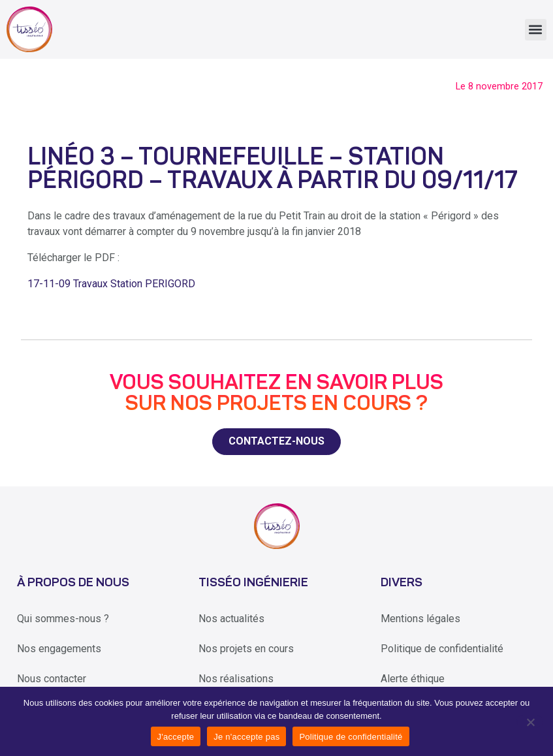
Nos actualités (231, 619)
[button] (536, 30)
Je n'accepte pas (246, 737)
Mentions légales (420, 619)
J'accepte (176, 737)
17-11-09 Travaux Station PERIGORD (111, 284)
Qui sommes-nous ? (63, 619)
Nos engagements (59, 649)
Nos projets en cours (246, 649)
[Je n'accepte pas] (530, 721)
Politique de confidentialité (442, 649)
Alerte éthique (413, 679)
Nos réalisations (236, 679)
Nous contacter (52, 679)
